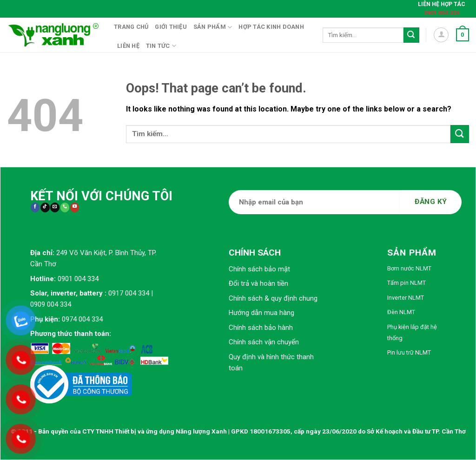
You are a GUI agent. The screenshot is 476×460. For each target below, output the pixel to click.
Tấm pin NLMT (407, 283)
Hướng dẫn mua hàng (261, 313)
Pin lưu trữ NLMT (409, 352)
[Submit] (411, 35)
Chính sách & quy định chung (273, 298)
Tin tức (161, 46)
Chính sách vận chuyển (264, 342)
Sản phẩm (213, 27)
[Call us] (65, 207)
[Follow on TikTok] (45, 207)
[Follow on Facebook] (35, 207)
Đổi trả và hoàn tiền (258, 283)
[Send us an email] (55, 207)
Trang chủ (131, 27)
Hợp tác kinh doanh (271, 27)
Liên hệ (128, 46)
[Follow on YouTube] (75, 207)
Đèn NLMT (401, 312)
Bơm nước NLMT (409, 268)
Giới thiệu (171, 27)
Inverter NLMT (406, 298)
